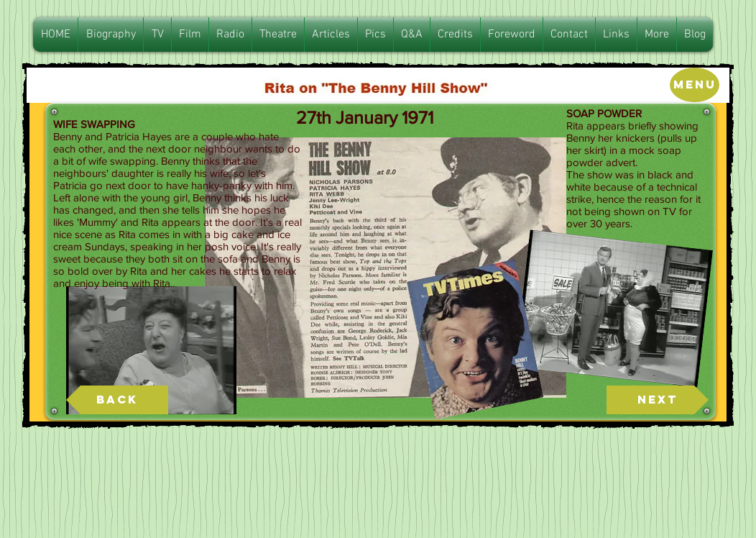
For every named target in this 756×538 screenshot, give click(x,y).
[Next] (658, 400)
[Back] (117, 400)
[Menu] (695, 85)
